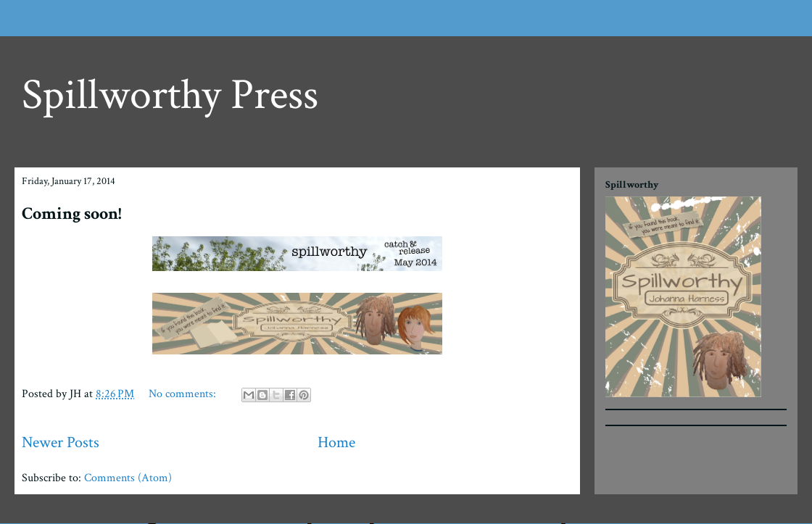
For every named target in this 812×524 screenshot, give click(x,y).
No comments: (184, 394)
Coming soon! (72, 213)
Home (336, 442)
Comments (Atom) (128, 478)
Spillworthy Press (170, 95)
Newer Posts (61, 442)
